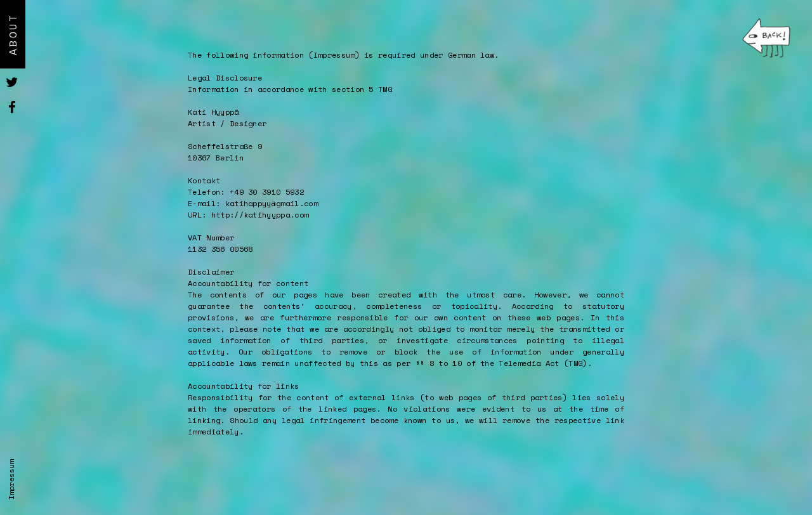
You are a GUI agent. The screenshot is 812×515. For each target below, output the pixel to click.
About (13, 34)
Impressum (11, 480)
